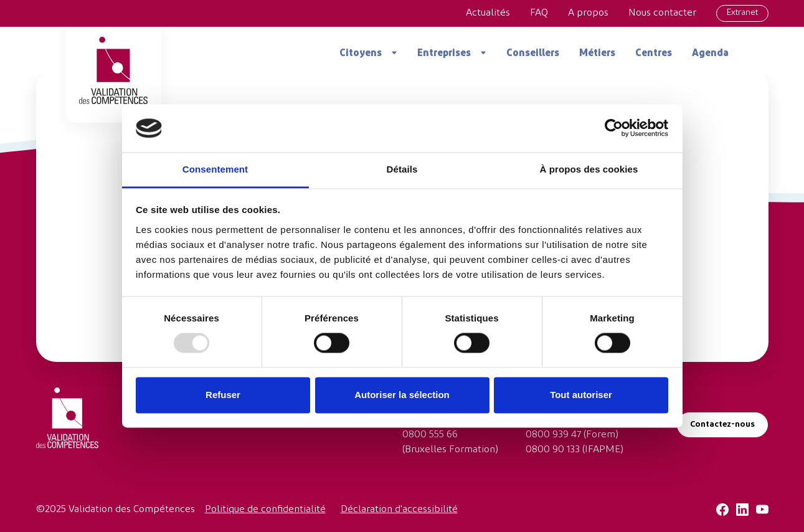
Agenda (710, 54)
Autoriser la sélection (402, 395)
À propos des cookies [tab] (589, 169)
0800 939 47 (553, 435)
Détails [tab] (402, 169)
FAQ (539, 13)
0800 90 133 (553, 450)
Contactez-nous (722, 425)
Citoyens (361, 54)
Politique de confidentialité (265, 510)
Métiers (597, 54)
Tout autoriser (581, 395)
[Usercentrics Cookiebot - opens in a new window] (614, 128)
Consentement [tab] (215, 169)
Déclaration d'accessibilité (399, 510)
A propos (588, 13)
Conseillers (533, 54)
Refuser (223, 395)
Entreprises (444, 54)
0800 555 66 (430, 435)
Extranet (742, 13)
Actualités (488, 13)
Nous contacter (662, 13)
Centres (654, 54)
